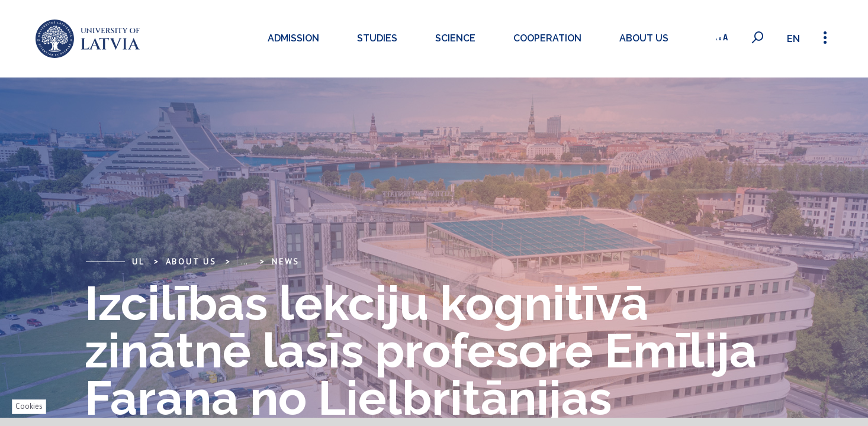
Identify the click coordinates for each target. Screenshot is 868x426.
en (793, 39)
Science (455, 38)
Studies (377, 38)
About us (644, 38)
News (286, 262)
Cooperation (547, 38)
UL (139, 262)
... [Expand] (244, 262)
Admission (293, 38)
